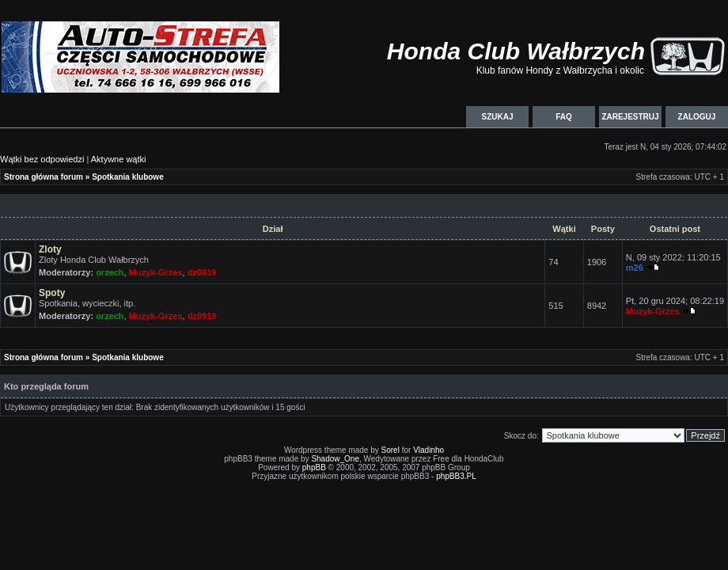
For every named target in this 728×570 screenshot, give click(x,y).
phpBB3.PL (456, 476)
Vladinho (428, 450)
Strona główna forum (44, 177)
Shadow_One (335, 459)
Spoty (52, 293)
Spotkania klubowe (128, 177)
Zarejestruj (630, 117)
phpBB (314, 467)
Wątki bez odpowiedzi (42, 159)
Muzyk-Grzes (156, 272)
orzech (110, 272)
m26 (635, 268)
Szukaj (497, 117)
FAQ (564, 117)
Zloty (50, 249)
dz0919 (202, 272)
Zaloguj (697, 117)
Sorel (391, 450)
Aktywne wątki (119, 159)
